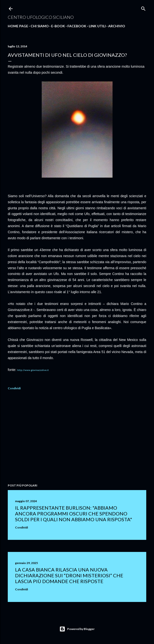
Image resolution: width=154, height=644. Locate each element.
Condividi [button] (14, 388)
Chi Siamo (40, 26)
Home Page (18, 26)
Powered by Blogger (77, 629)
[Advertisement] (77, 438)
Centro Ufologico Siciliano (41, 17)
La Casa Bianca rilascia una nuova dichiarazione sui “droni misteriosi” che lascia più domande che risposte (69, 575)
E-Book (58, 26)
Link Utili (97, 26)
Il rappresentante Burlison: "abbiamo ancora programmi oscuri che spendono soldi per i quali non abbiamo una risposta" (74, 514)
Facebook (77, 26)
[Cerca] (143, 8)
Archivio (117, 26)
